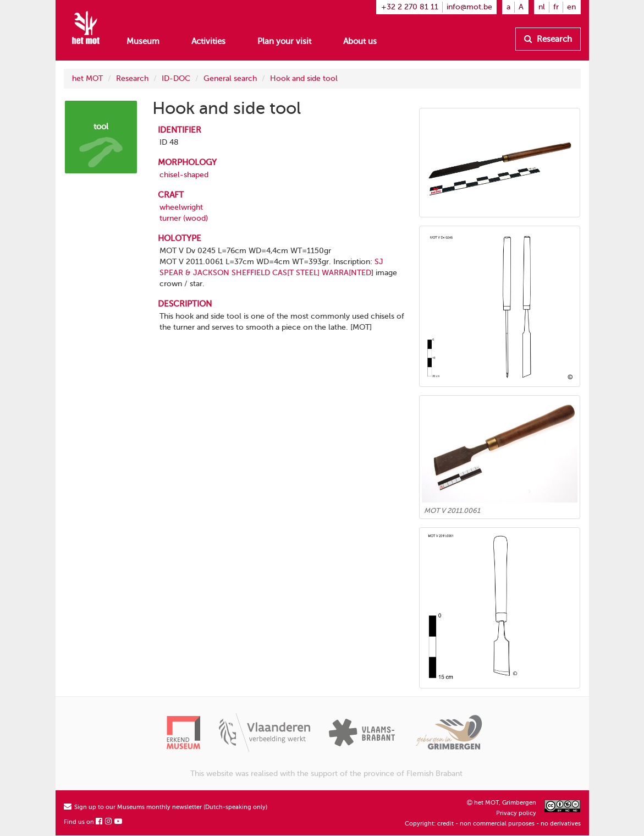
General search (230, 78)
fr (556, 7)
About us (360, 41)
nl (542, 7)
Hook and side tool (304, 78)
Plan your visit (284, 41)
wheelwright (181, 207)
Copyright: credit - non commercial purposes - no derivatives (493, 824)
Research (548, 39)
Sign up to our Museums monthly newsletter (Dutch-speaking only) (166, 807)
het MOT (87, 78)
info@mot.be (469, 7)
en (571, 7)
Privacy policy (516, 813)
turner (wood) (184, 218)
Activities (208, 41)
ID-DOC (176, 78)
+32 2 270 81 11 (410, 7)
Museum (143, 41)
